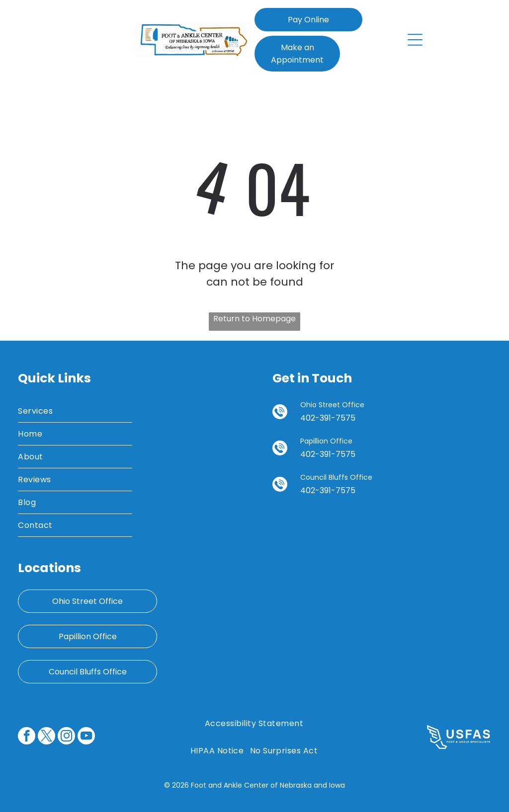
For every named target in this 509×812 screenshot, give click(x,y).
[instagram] (66, 737)
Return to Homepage (254, 319)
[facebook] (27, 737)
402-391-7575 (328, 418)
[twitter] (46, 737)
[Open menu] (415, 40)
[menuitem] (75, 411)
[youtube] (86, 737)
